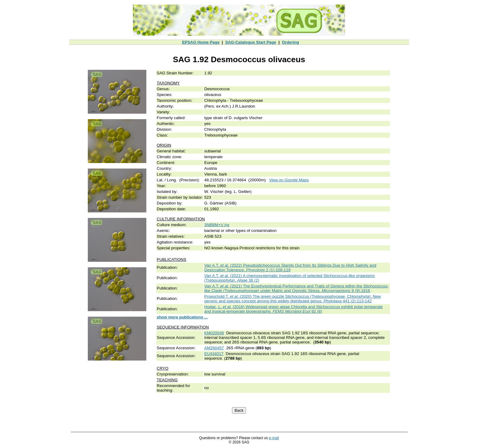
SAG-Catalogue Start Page (251, 42)
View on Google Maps (289, 180)
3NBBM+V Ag (217, 225)
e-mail (274, 438)
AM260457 (214, 348)
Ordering (291, 42)
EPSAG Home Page (201, 42)
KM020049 (214, 333)
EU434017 (214, 354)
